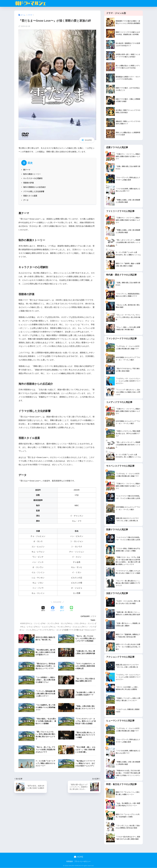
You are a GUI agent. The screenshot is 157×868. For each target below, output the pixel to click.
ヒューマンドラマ (41, 630)
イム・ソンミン (35, 623)
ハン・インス (26, 630)
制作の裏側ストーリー (32, 174)
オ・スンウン (49, 623)
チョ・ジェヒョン (74, 627)
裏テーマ (27, 170)
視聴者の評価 (28, 183)
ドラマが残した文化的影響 (34, 191)
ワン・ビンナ (56, 630)
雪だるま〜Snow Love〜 (86, 630)
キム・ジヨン (74, 623)
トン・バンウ (90, 627)
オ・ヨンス (62, 623)
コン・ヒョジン (43, 627)
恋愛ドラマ (69, 630)
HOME (78, 857)
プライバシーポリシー (82, 862)
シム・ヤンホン (58, 627)
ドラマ (94, 616)
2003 (24, 623)
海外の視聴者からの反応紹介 (35, 187)
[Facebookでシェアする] (53, 609)
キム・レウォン (28, 627)
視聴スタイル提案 (30, 196)
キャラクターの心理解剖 (33, 178)
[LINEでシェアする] (71, 609)
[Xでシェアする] (43, 609)
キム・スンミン (89, 623)
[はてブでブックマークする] (62, 609)
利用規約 (70, 862)
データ (26, 200)
